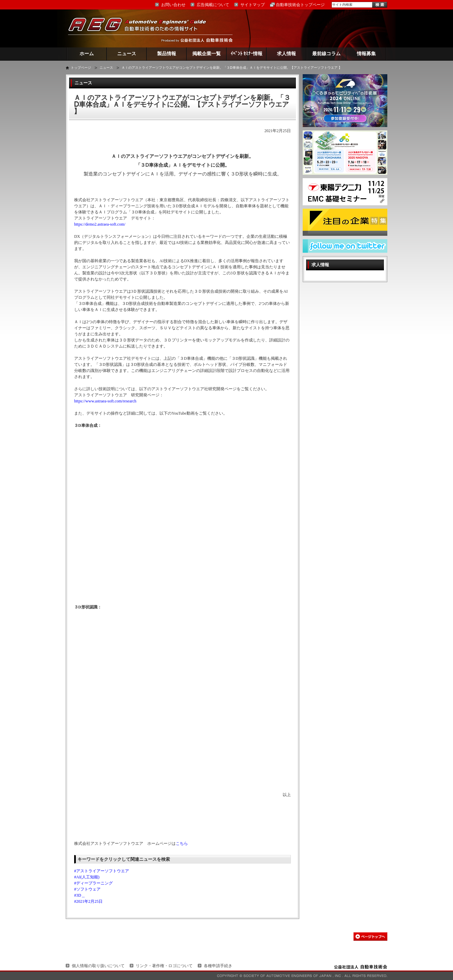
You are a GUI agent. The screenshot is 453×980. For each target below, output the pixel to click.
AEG (142, 28)
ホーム (87, 54)
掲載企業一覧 (207, 54)
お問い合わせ (173, 5)
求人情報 (286, 54)
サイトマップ (253, 5)
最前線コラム (326, 54)
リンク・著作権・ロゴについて (164, 966)
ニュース (127, 54)
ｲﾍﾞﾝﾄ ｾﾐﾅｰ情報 (247, 54)
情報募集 (366, 54)
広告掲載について (213, 5)
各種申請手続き (218, 966)
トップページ (81, 68)
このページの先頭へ (370, 936)
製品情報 (167, 54)
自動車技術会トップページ (300, 5)
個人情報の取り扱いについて (98, 966)
